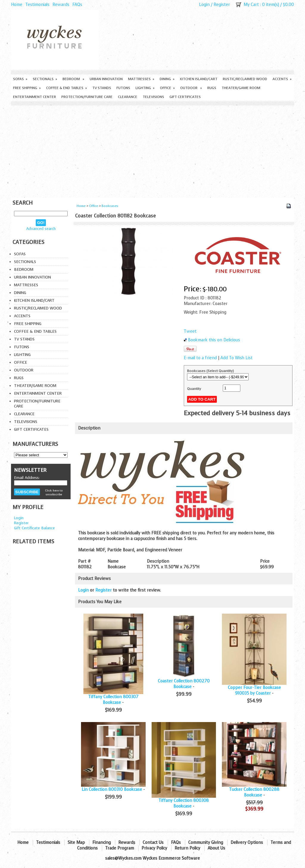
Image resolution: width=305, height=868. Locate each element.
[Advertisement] (152, 150)
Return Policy (187, 848)
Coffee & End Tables (67, 88)
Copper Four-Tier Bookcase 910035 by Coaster (254, 690)
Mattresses (141, 79)
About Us (216, 848)
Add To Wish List (236, 358)
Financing (102, 843)
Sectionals (45, 79)
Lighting (145, 88)
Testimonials (37, 5)
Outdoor (191, 88)
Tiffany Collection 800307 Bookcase (113, 700)
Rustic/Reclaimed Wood (245, 79)
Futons (123, 88)
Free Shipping (27, 88)
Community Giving (206, 843)
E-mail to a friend (200, 358)
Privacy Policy (154, 848)
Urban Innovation (106, 79)
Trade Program (120, 848)
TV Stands (102, 88)
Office (167, 88)
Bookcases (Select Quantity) (210, 371)
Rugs (212, 88)
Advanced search (41, 229)
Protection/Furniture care (87, 97)
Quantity (194, 389)
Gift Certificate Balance (34, 528)
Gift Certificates (185, 97)
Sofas (20, 79)
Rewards (61, 5)
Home (17, 5)
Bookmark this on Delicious (214, 340)
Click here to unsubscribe (54, 492)
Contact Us (153, 843)
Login (204, 5)
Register (222, 5)
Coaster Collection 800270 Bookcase (184, 684)
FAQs (77, 5)
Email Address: (27, 478)
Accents (282, 79)
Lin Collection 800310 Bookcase (112, 790)
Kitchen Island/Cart (199, 79)
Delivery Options (247, 843)
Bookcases (110, 206)
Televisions (153, 97)
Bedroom (73, 79)
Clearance (128, 97)
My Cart (251, 5)
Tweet (190, 331)
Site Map (76, 843)
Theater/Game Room (241, 88)
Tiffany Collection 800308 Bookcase (184, 803)
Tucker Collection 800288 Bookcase (254, 792)
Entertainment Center (35, 97)
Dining (167, 79)
